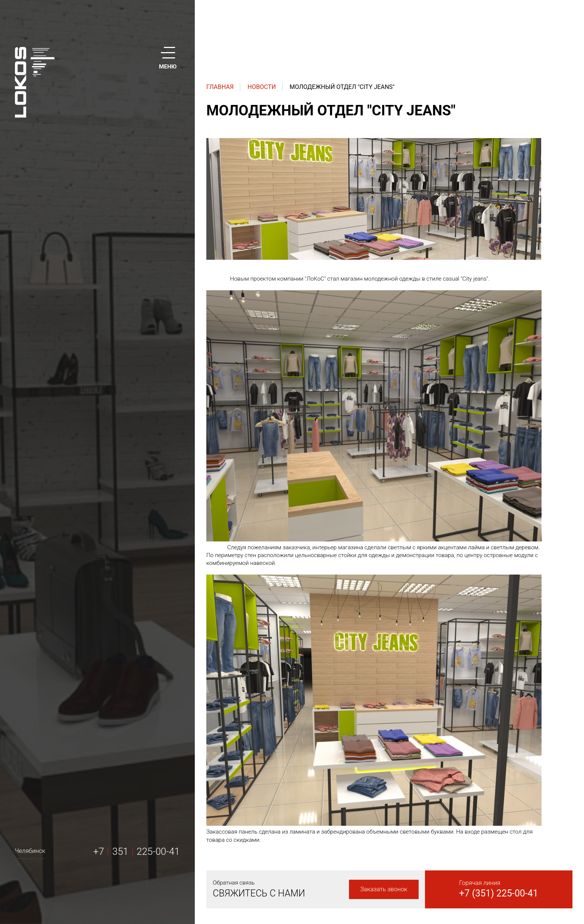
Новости (262, 87)
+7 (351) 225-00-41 (499, 893)
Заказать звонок (384, 889)
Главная (220, 87)
